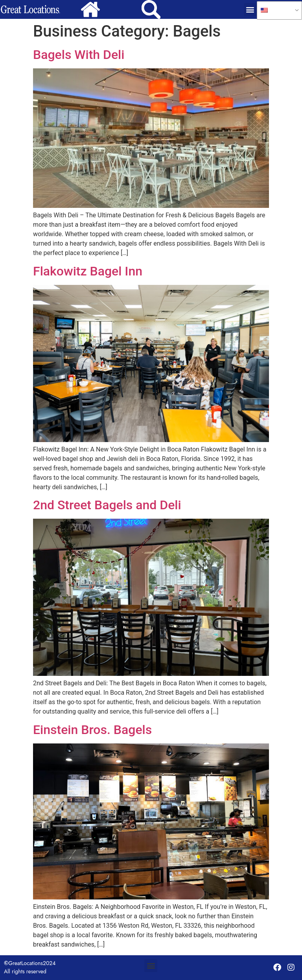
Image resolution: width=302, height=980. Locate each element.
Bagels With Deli (79, 55)
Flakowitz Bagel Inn (88, 271)
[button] (250, 10)
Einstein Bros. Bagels (92, 730)
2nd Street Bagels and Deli (107, 505)
